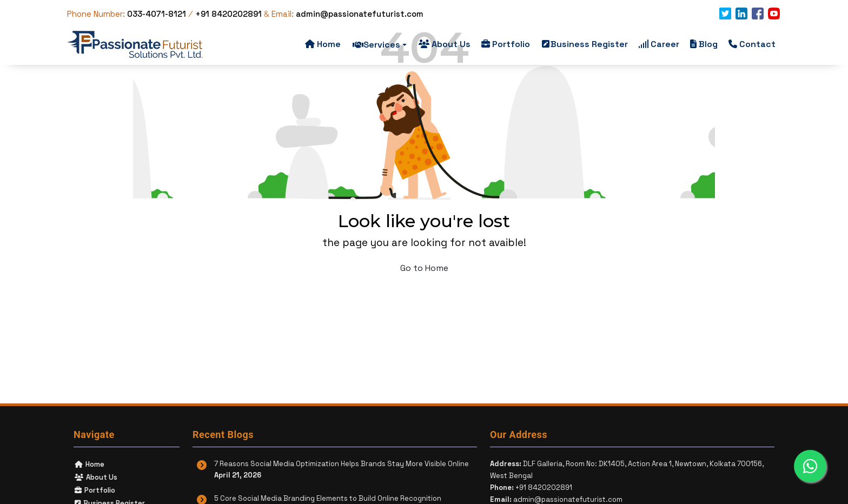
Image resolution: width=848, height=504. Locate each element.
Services (380, 45)
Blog (704, 44)
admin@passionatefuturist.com (360, 14)
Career (659, 44)
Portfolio (506, 44)
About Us (445, 44)
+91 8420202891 (228, 14)
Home (323, 44)
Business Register (585, 44)
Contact (752, 44)
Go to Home (424, 268)
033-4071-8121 (158, 14)
